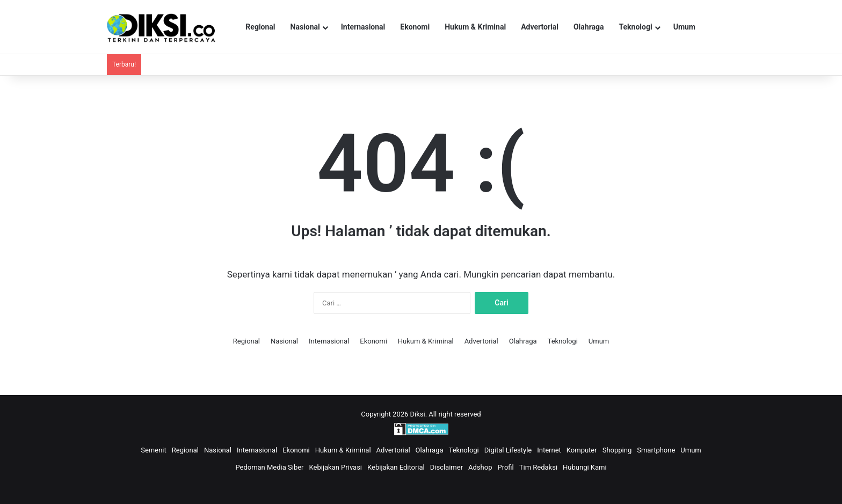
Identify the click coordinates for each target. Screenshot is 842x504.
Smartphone (656, 450)
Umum (684, 27)
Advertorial (540, 27)
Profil (505, 467)
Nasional (305, 27)
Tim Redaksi (538, 467)
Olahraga (589, 27)
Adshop (480, 467)
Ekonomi (415, 27)
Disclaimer (447, 467)
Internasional (363, 27)
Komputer (582, 450)
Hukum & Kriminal (475, 27)
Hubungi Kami (585, 467)
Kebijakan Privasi (336, 467)
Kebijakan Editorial (396, 467)
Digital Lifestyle (508, 450)
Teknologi (636, 27)
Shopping (617, 450)
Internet (549, 450)
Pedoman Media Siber (269, 467)
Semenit (154, 450)
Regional (260, 27)
